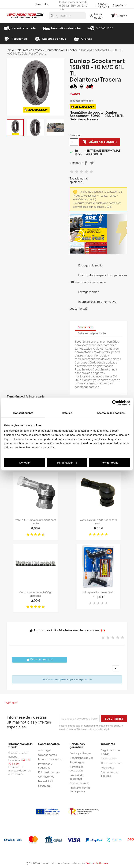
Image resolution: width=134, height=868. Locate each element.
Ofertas (83, 39)
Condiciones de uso (82, 758)
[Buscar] (67, 16)
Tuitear (92, 163)
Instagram (29, 4)
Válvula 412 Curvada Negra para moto (98, 522)
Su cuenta (108, 744)
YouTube (23, 4)
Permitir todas (109, 463)
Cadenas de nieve (50, 39)
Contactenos (46, 777)
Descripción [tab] (85, 327)
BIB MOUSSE (100, 28)
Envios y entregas (80, 753)
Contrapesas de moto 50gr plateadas (36, 594)
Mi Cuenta (44, 786)
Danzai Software (97, 863)
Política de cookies (49, 772)
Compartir (86, 163)
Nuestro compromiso (51, 759)
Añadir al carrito (100, 142)
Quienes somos (48, 755)
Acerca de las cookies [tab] (111, 413)
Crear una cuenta (112, 763)
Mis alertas (107, 768)
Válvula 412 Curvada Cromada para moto (36, 522)
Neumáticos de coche (62, 28)
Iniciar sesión (109, 758)
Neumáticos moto (20, 28)
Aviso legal (44, 750)
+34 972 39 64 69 (103, 6)
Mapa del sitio (46, 781)
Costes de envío (79, 783)
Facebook (10, 4)
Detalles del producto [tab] (92, 333)
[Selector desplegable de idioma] (120, 6)
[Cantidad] (74, 142)
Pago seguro (77, 762)
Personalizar (67, 463)
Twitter (16, 4)
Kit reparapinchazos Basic (98, 592)
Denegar (25, 463)
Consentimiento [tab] (23, 413)
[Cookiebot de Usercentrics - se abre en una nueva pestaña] (115, 403)
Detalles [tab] (67, 413)
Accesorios (15, 39)
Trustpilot (42, 4)
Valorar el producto (40, 660)
